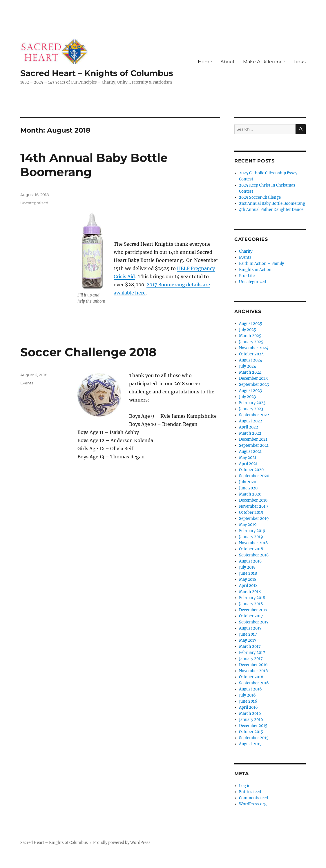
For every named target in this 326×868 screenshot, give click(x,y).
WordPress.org (253, 804)
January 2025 (251, 342)
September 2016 (254, 683)
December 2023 (253, 378)
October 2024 (251, 354)
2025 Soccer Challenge (260, 197)
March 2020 (250, 494)
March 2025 (250, 336)
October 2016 (251, 677)
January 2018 (251, 604)
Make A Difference (264, 62)
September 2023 (254, 385)
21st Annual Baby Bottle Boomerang (272, 204)
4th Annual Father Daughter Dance (271, 210)
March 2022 (250, 433)
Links (300, 62)
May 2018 (248, 579)
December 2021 (253, 439)
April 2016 (248, 707)
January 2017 (251, 659)
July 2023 (247, 397)
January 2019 (251, 537)
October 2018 (251, 549)
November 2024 (254, 348)
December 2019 (253, 500)
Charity (246, 251)
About (228, 62)
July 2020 (248, 482)
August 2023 (250, 391)
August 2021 (250, 452)
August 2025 (251, 324)
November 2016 (253, 671)
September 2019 (254, 519)
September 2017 (254, 622)
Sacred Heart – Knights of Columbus (97, 73)
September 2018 (254, 555)
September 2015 (254, 738)
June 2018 (248, 573)
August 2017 (250, 628)
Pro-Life (247, 276)
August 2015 (250, 744)
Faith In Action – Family (261, 264)
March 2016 (250, 714)
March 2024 (250, 372)
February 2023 (252, 403)
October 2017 (251, 616)
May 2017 (248, 640)
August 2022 (251, 421)
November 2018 (253, 543)
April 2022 (249, 427)
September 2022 (254, 415)
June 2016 (248, 701)
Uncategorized (34, 203)
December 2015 (253, 726)
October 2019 (251, 512)
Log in (245, 786)
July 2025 (248, 330)
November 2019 (253, 506)
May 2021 (248, 458)
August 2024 (251, 360)
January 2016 (251, 720)
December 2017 (253, 610)
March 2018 (250, 592)
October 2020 (251, 470)
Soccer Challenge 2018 (88, 352)
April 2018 (248, 586)
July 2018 (247, 567)
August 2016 (250, 689)
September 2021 (254, 445)
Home (205, 62)
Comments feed (253, 798)
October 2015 (251, 732)
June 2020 (248, 488)
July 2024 (248, 366)
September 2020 (254, 476)
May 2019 (248, 525)
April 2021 (248, 464)
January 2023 (251, 409)
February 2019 (252, 531)
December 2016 (253, 665)
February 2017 (252, 653)
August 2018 (250, 561)
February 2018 (252, 598)
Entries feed (250, 792)
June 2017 (248, 634)
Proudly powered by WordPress (122, 843)
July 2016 (247, 695)
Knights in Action (255, 270)
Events (27, 383)
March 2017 (250, 647)
